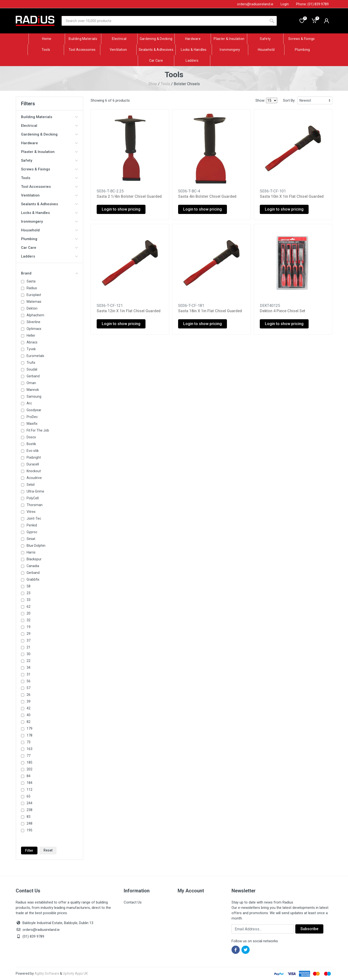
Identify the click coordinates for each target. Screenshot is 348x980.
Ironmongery (50, 221)
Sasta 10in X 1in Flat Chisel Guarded (292, 196)
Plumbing (50, 239)
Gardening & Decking (50, 134)
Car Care (50, 248)
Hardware (50, 143)
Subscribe (309, 929)
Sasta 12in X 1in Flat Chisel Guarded (129, 311)
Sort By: (289, 100)
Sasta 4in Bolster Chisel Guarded (207, 196)
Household (50, 230)
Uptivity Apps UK (75, 973)
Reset (48, 850)
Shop (153, 84)
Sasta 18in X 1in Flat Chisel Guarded (210, 311)
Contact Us (133, 902)
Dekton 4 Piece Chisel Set (283, 311)
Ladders (50, 256)
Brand (50, 273)
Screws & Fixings (50, 169)
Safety (50, 160)
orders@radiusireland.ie (41, 930)
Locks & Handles (50, 213)
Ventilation (50, 195)
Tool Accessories (50, 187)
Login (285, 4)
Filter (29, 851)
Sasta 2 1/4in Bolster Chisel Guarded (129, 196)
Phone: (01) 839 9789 (312, 4)
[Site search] (164, 21)
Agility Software (47, 973)
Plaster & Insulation (50, 152)
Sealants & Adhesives (50, 204)
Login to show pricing (121, 209)
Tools (165, 84)
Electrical (50, 126)
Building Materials (50, 117)
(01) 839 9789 (30, 936)
